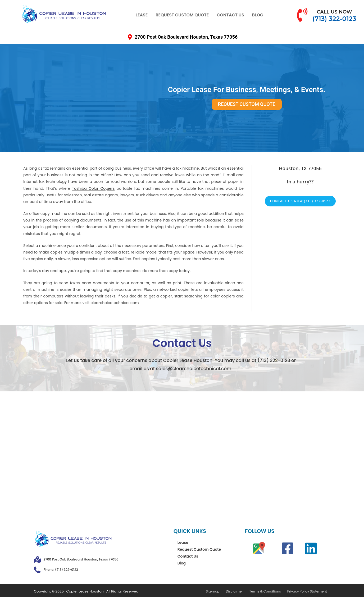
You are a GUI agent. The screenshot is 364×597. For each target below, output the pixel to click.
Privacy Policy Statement (308, 591)
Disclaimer (238, 591)
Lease (142, 15)
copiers (148, 259)
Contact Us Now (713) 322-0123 (300, 201)
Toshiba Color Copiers (94, 188)
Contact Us (230, 15)
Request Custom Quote (182, 15)
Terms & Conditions (268, 591)
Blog (258, 15)
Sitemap (218, 591)
